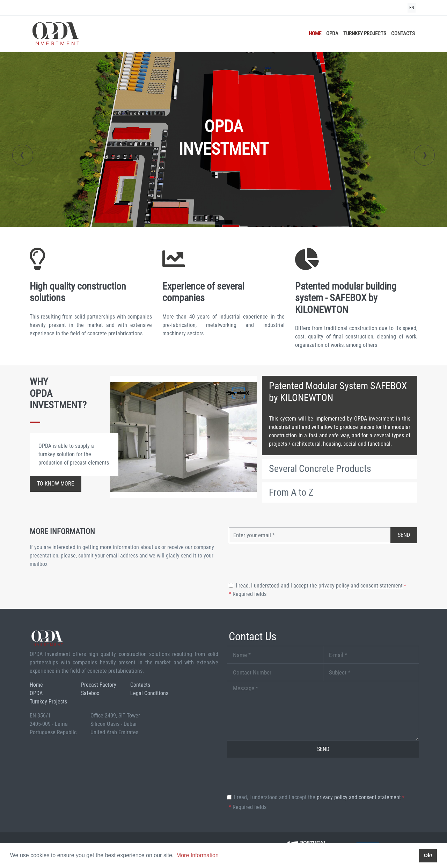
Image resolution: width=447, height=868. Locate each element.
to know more (56, 484)
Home (315, 34)
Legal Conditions (149, 693)
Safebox (90, 693)
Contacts (403, 34)
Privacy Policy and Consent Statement (361, 586)
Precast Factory (99, 685)
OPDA (332, 34)
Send (404, 535)
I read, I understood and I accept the (321, 586)
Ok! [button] (428, 855)
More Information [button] (197, 855)
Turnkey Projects (365, 34)
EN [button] (412, 8)
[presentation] (23, 155)
